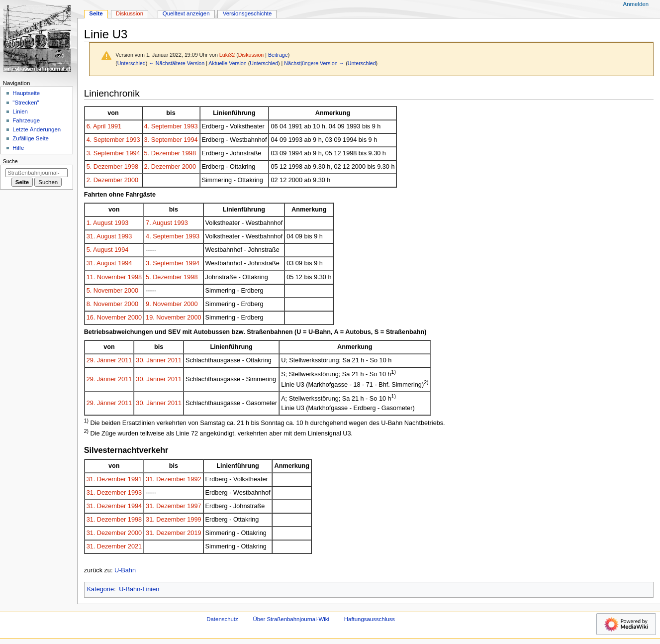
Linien (20, 111)
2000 (189, 167)
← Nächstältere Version (177, 63)
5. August (100, 250)
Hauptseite (26, 93)
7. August (159, 223)
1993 (190, 126)
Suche (10, 161)
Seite (96, 13)
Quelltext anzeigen (186, 13)
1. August (100, 223)
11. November (106, 277)
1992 (194, 479)
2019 (194, 533)
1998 (189, 153)
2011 (125, 360)
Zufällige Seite (31, 138)
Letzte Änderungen (37, 129)
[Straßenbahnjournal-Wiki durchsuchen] (37, 173)
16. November (106, 318)
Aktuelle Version (227, 63)
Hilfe (18, 148)
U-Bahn (125, 570)
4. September (163, 126)
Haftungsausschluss (370, 619)
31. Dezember (106, 479)
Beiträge (278, 55)
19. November (166, 318)
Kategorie (100, 589)
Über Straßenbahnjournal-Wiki (291, 619)
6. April (96, 126)
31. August (101, 236)
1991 (114, 126)
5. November (105, 291)
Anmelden (636, 4)
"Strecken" (26, 103)
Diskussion (251, 55)
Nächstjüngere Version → (314, 63)
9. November (164, 304)
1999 (194, 520)
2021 (135, 546)
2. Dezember (162, 167)
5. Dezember (162, 153)
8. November (105, 304)
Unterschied (132, 63)
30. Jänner (151, 360)
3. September (163, 140)
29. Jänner (101, 360)
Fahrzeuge (26, 120)
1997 (194, 506)
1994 (190, 140)
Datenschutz (222, 619)
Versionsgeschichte (247, 13)
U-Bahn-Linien (139, 589)
